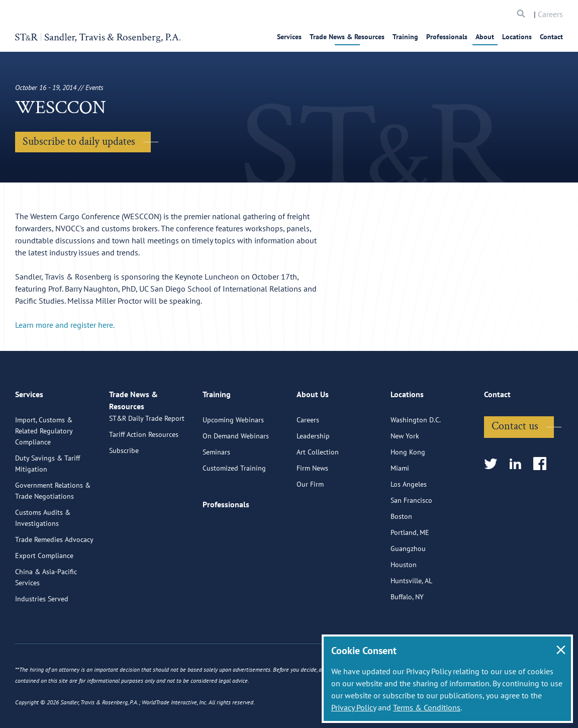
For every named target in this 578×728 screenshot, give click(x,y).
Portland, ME (410, 569)
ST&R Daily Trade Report (147, 467)
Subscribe (124, 499)
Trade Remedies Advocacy (54, 576)
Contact (551, 37)
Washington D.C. (416, 457)
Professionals (447, 37)
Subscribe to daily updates (79, 142)
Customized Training (234, 505)
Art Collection (318, 489)
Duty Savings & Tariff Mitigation (47, 500)
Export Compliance (44, 592)
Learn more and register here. (65, 325)
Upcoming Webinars (233, 457)
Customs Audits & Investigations (43, 555)
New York (405, 473)
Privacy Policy (354, 707)
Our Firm (310, 521)
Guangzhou (408, 585)
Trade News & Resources (347, 37)
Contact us (515, 463)
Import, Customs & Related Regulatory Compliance (44, 468)
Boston (401, 553)
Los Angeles (409, 521)
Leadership (313, 473)
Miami (400, 505)
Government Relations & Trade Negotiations (53, 527)
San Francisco (411, 537)
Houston (404, 601)
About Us (313, 436)
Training (405, 37)
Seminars (216, 489)
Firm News (312, 505)
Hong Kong (408, 489)
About (485, 37)
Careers (550, 14)
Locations (517, 37)
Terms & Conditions (427, 707)
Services (289, 37)
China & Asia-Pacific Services (46, 614)
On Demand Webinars (236, 473)
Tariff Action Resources (144, 483)
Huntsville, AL (411, 617)
